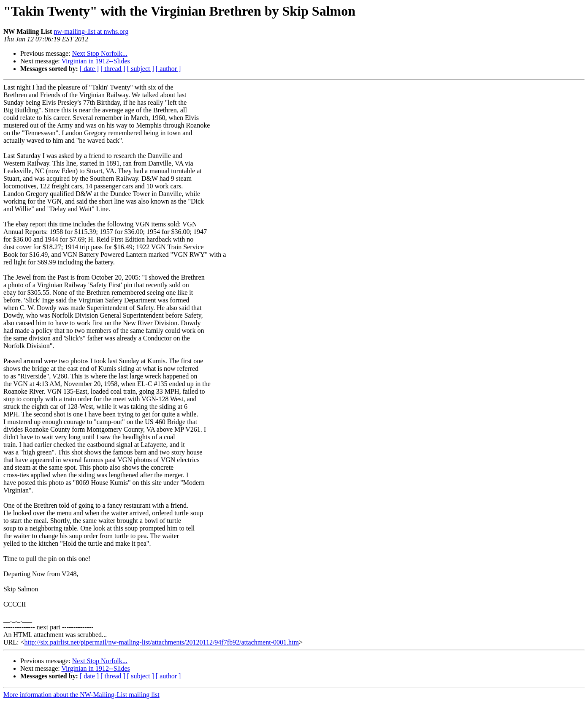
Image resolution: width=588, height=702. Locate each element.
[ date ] (89, 69)
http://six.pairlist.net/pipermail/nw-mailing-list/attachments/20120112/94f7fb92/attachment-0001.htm (161, 642)
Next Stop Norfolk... (100, 53)
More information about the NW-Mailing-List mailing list (81, 695)
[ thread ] (113, 69)
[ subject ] (141, 69)
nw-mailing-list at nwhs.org (91, 31)
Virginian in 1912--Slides (95, 61)
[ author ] (168, 69)
